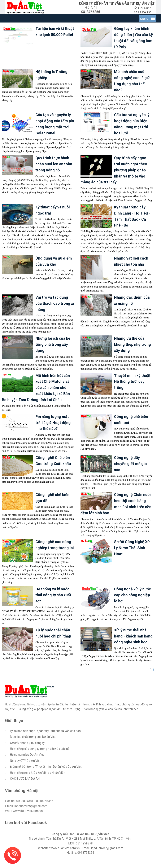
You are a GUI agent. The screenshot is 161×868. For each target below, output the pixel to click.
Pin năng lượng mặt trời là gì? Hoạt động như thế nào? (53, 431)
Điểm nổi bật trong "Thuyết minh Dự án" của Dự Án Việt (46, 775)
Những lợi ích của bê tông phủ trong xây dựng (53, 353)
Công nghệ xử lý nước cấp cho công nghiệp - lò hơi (133, 603)
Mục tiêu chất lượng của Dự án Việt (33, 745)
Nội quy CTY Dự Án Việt (25, 769)
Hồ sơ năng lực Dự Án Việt (27, 763)
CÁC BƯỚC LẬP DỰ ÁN (25, 787)
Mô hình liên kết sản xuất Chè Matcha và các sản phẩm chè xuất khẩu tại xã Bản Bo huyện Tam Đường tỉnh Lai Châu (36, 396)
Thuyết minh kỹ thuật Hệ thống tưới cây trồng (132, 390)
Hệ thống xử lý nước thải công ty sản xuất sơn (53, 603)
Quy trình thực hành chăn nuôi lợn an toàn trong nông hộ (54, 172)
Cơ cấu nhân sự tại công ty (27, 751)
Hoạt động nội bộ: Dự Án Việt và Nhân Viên (38, 781)
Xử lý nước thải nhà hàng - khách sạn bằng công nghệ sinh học (133, 645)
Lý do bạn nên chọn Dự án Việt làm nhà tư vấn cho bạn (45, 739)
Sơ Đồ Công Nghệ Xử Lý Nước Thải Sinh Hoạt (132, 556)
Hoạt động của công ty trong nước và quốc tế (39, 757)
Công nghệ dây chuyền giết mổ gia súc (130, 472)
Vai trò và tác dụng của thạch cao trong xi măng (55, 312)
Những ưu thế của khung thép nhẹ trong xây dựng (132, 353)
